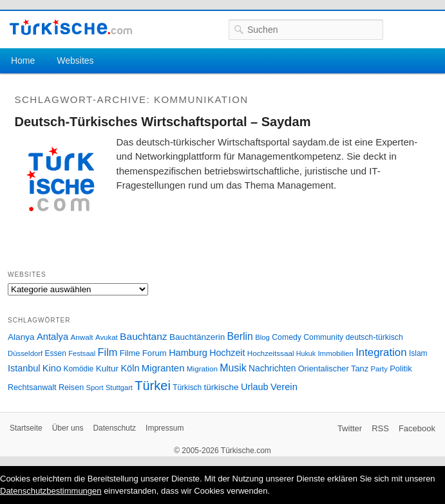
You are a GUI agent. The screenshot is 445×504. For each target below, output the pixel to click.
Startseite (26, 428)
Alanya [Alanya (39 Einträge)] (21, 337)
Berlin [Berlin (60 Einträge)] (240, 336)
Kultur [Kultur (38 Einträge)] (107, 369)
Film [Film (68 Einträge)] (108, 352)
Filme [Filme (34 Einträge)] (130, 353)
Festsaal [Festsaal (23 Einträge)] (82, 353)
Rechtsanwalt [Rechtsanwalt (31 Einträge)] (32, 387)
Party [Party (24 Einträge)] (379, 369)
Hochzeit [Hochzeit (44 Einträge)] (227, 353)
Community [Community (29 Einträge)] (323, 337)
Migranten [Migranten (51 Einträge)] (163, 368)
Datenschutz (114, 428)
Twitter (350, 428)
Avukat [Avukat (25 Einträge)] (107, 337)
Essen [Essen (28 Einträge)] (56, 353)
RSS (380, 428)
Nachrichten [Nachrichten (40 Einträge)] (272, 369)
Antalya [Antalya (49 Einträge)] (52, 337)
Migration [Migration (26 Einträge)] (202, 369)
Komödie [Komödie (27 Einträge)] (78, 369)
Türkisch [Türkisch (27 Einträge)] (187, 387)
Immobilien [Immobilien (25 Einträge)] (335, 353)
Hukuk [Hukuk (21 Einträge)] (306, 353)
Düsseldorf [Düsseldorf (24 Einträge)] (25, 353)
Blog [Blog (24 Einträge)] (262, 337)
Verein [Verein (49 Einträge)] (284, 387)
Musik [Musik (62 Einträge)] (233, 368)
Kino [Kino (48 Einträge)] (52, 368)
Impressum (165, 428)
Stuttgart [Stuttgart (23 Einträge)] (119, 387)
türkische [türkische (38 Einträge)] (222, 387)
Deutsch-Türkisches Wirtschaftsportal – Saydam (163, 122)
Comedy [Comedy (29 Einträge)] (287, 337)
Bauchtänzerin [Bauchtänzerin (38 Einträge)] (197, 337)
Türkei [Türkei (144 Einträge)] (153, 386)
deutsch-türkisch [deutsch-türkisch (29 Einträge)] (374, 337)
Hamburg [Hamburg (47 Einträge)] (188, 353)
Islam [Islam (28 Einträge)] (418, 353)
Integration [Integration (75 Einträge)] (381, 352)
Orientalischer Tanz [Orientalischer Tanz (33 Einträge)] (333, 369)
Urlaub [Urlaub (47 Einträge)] (255, 387)
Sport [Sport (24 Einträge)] (95, 387)
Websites (75, 61)
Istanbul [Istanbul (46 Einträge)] (24, 368)
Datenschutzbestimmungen (51, 491)
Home (23, 61)
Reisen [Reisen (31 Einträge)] (71, 387)
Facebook (417, 428)
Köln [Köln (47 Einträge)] (130, 368)
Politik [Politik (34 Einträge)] (401, 369)
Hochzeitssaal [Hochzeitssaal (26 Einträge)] (271, 353)
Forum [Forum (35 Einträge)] (155, 353)
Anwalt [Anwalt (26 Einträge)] (82, 337)
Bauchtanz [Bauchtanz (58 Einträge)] (143, 336)
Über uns (68, 428)
